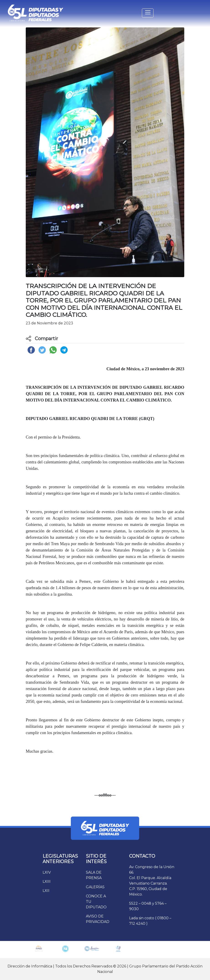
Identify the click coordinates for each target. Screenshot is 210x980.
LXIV (47, 872)
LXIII (47, 881)
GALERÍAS (95, 887)
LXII (46, 891)
